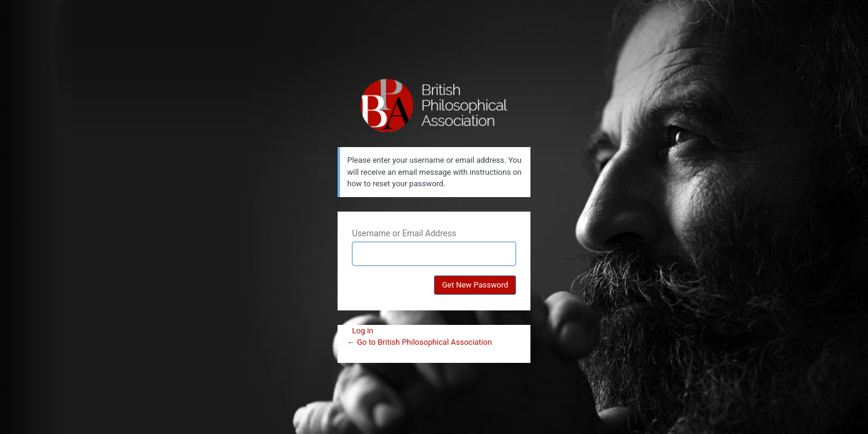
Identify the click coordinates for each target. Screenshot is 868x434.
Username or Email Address (404, 233)
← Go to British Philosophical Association (420, 342)
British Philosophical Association (434, 105)
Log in (363, 331)
